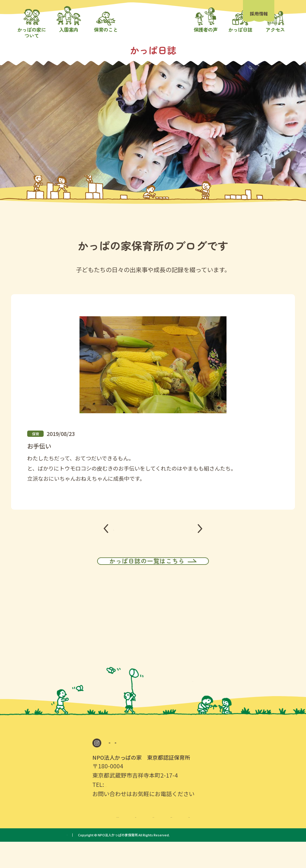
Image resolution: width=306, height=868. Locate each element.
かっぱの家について (69, 841)
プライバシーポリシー (83, 861)
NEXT (186, 545)
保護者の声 (204, 841)
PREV (120, 545)
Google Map (129, 767)
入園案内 (120, 841)
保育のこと (161, 841)
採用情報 (259, 14)
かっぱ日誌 (247, 841)
